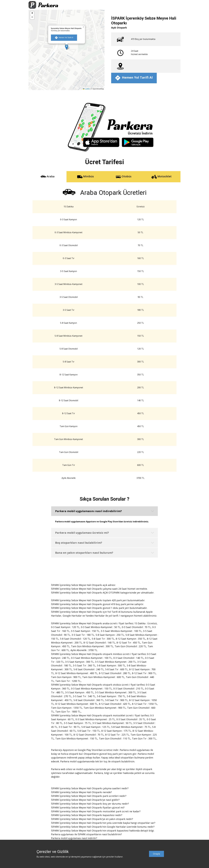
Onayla (156, 854)
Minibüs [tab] (86, 177)
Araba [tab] (48, 177)
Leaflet (86, 89)
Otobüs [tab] (124, 177)
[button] (67, 47)
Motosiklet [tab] (161, 177)
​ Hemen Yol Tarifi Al (64, 38)
